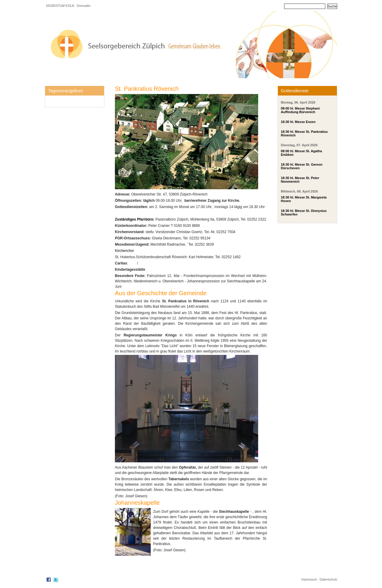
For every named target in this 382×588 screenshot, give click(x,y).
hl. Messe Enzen (303, 122)
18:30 (285, 122)
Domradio (84, 6)
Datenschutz (328, 579)
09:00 (285, 108)
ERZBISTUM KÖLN (60, 6)
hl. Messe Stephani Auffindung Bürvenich (300, 110)
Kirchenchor (125, 251)
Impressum (309, 579)
